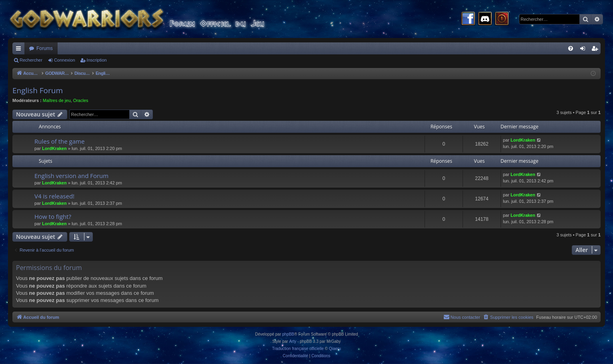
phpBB (288, 334)
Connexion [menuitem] (584, 50)
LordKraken (54, 148)
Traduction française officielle (298, 349)
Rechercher (31, 60)
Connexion (65, 60)
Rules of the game (59, 141)
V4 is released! (54, 196)
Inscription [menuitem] (596, 50)
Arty (293, 341)
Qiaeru (335, 349)
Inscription (97, 60)
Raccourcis (20, 50)
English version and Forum (71, 176)
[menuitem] (571, 48)
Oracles (81, 100)
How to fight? (53, 216)
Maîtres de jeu (57, 100)
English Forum (38, 90)
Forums (45, 48)
